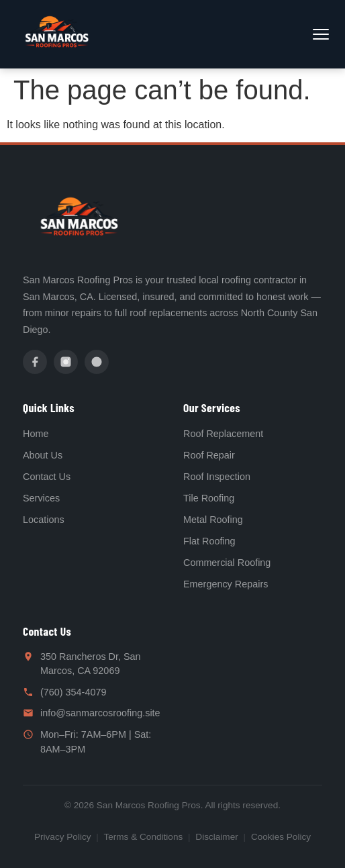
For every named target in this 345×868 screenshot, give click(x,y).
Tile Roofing (209, 498)
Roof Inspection (217, 477)
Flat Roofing (209, 541)
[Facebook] (35, 362)
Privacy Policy (63, 837)
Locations (44, 520)
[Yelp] (97, 362)
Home (36, 434)
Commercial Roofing (227, 563)
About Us (43, 455)
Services (41, 498)
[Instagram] (66, 362)
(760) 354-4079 (73, 692)
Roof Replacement (223, 434)
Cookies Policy (281, 837)
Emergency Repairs (226, 584)
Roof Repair (209, 455)
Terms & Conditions (143, 837)
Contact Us (47, 477)
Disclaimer (216, 837)
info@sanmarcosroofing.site (100, 713)
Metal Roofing (213, 520)
